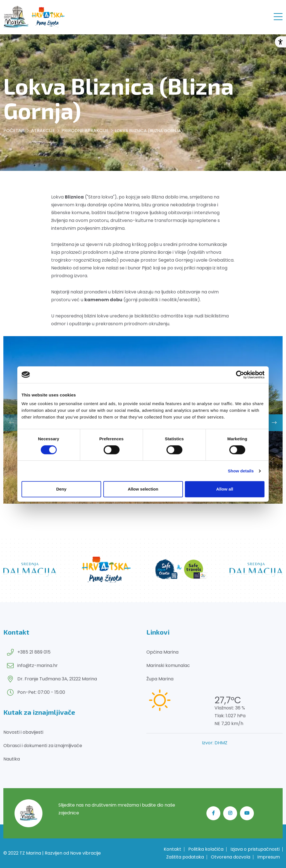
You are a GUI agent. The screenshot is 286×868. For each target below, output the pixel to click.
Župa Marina (160, 679)
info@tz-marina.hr (38, 665)
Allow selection (143, 489)
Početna (14, 131)
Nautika (12, 759)
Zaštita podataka (185, 857)
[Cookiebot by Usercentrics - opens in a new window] (240, 375)
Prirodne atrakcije (85, 131)
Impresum (269, 857)
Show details (241, 471)
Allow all (225, 489)
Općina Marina (162, 652)
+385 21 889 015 (34, 652)
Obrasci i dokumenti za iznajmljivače (43, 746)
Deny (61, 489)
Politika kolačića (206, 849)
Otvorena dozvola (231, 857)
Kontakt (172, 849)
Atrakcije (43, 131)
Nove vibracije (85, 853)
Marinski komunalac (168, 665)
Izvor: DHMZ (215, 743)
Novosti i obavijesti (23, 732)
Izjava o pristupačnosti (255, 849)
